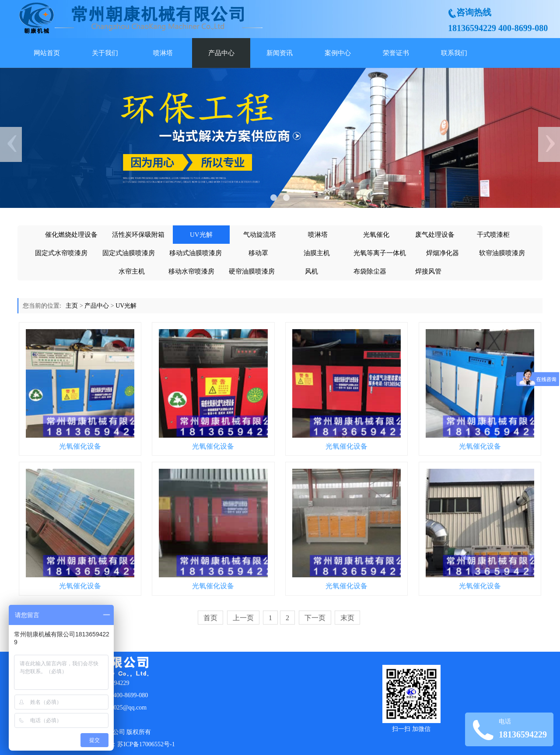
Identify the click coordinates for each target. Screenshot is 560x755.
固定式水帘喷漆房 (61, 253)
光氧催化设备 (80, 446)
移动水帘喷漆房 (191, 271)
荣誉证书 (396, 53)
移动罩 (258, 253)
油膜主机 (317, 253)
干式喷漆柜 (493, 235)
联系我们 (454, 53)
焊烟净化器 (443, 253)
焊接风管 (428, 271)
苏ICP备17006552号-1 (146, 744)
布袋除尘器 (370, 271)
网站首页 (47, 53)
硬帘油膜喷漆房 (252, 271)
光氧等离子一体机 (380, 253)
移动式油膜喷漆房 (196, 253)
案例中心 (338, 53)
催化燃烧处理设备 (71, 235)
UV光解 (201, 235)
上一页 (243, 618)
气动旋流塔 (260, 235)
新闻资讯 (280, 53)
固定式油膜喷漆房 (129, 253)
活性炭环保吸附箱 (138, 235)
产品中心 (221, 53)
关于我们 (105, 53)
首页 (210, 618)
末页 (347, 618)
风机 (311, 271)
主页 (72, 306)
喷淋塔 (163, 53)
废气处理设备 (435, 235)
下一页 (315, 618)
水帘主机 (132, 271)
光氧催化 (376, 235)
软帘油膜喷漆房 (502, 253)
